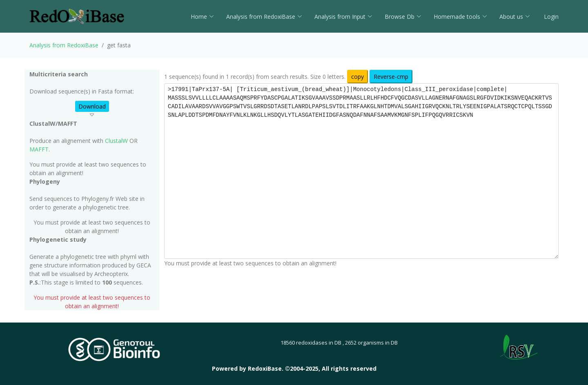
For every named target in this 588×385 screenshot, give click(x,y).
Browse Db (403, 17)
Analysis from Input (343, 17)
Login (550, 17)
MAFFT (39, 149)
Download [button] (92, 106)
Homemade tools (460, 17)
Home (202, 17)
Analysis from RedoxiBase (64, 45)
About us (515, 17)
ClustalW (116, 141)
